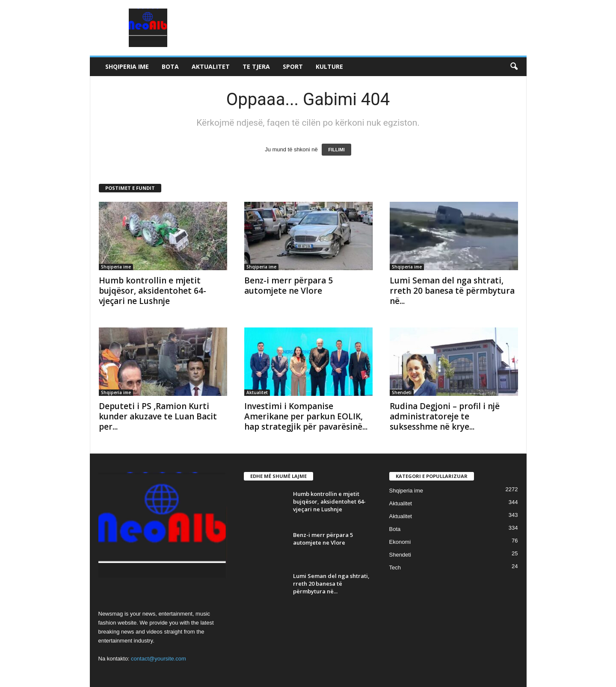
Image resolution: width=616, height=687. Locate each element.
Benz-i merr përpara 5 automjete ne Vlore (289, 286)
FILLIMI (336, 150)
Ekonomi (400, 542)
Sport (293, 66)
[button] (514, 67)
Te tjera (256, 66)
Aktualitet (211, 66)
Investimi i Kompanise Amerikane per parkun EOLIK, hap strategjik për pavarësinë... (306, 416)
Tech (395, 568)
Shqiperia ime (127, 66)
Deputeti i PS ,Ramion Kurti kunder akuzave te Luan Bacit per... (158, 416)
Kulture (329, 66)
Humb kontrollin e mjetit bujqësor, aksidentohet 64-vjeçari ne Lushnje (153, 291)
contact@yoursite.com (158, 659)
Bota (170, 66)
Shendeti (402, 392)
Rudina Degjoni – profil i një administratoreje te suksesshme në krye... (445, 416)
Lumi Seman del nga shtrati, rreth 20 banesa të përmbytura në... (452, 291)
